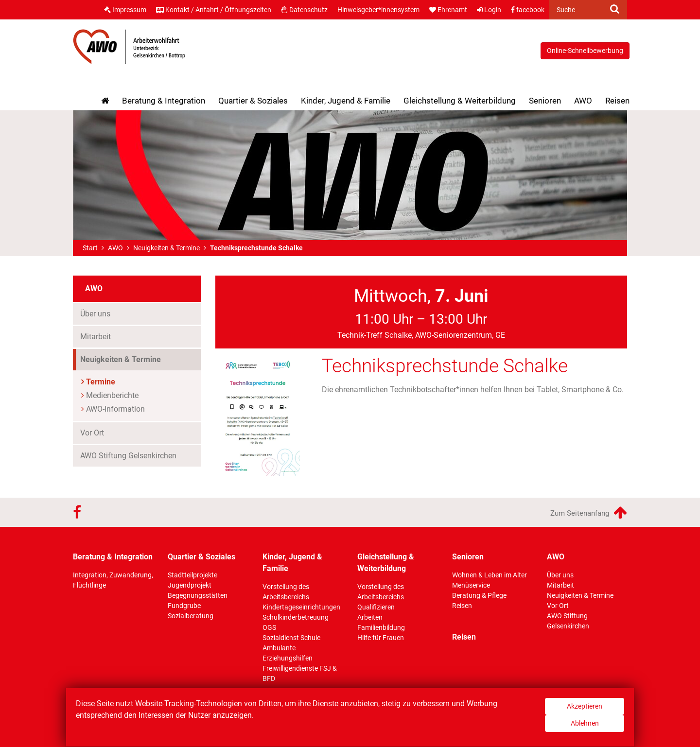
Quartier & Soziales (253, 101)
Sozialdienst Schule (291, 638)
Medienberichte (112, 395)
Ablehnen (585, 723)
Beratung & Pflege (479, 595)
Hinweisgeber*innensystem (378, 10)
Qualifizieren (376, 607)
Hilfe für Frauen (381, 638)
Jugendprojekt (190, 585)
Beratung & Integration (164, 101)
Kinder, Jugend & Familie (346, 101)
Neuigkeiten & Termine (166, 248)
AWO (583, 101)
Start (90, 248)
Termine (101, 382)
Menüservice (471, 585)
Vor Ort (92, 433)
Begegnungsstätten (198, 595)
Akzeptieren (585, 706)
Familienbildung (381, 627)
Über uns (95, 314)
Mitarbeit (96, 337)
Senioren (545, 101)
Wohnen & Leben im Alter (490, 575)
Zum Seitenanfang (589, 512)
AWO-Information (115, 409)
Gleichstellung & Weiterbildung (460, 101)
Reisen (617, 101)
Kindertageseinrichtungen (301, 607)
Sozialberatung (191, 616)
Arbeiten (370, 617)
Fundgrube (184, 606)
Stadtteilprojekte (192, 575)
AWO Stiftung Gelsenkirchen (128, 456)
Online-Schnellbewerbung (585, 51)
